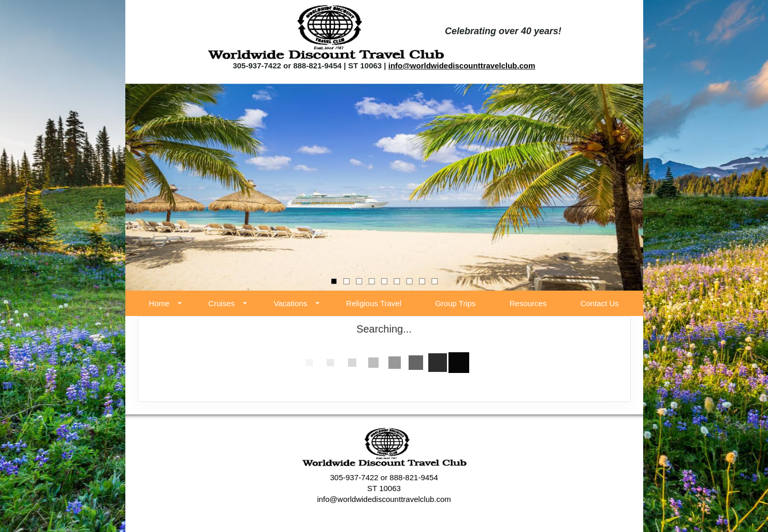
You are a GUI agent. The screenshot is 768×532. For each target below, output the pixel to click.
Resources (528, 303)
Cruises (221, 303)
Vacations (290, 303)
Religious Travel (374, 303)
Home (159, 303)
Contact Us (600, 303)
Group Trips (455, 303)
